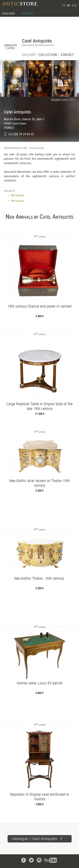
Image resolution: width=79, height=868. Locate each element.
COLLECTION (48, 55)
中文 (74, 5)
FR (64, 5)
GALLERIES (27, 13)
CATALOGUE (8, 13)
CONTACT (67, 55)
